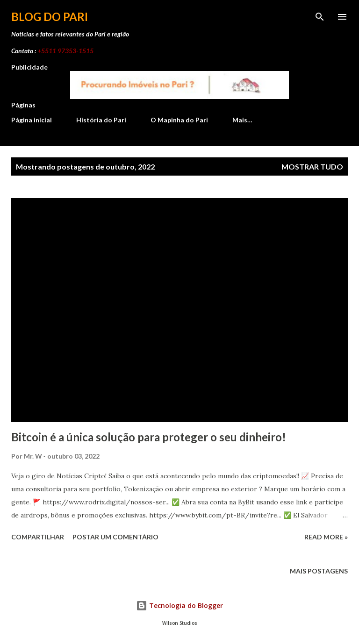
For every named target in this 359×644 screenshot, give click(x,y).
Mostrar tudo (312, 166)
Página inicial (32, 120)
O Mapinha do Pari (179, 120)
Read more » (326, 537)
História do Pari (101, 120)
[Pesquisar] (320, 17)
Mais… (242, 120)
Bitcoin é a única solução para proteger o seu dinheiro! (149, 437)
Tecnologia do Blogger (179, 605)
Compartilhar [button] (38, 537)
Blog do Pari (50, 17)
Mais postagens (319, 571)
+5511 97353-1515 (65, 51)
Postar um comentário (115, 537)
